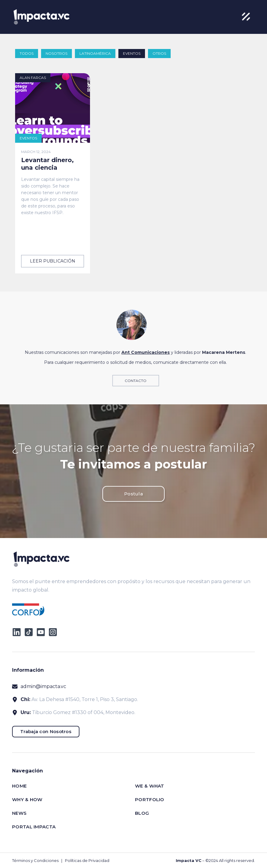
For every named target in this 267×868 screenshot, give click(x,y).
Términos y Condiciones (35, 860)
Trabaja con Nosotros (46, 731)
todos (27, 53)
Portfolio (150, 799)
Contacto (140, 381)
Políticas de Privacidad (87, 860)
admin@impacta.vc (43, 686)
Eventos (132, 53)
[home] (42, 17)
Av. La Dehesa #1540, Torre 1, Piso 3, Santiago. (85, 699)
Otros (159, 53)
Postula (133, 494)
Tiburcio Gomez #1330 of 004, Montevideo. (84, 712)
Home (19, 786)
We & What (150, 786)
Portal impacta (34, 827)
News (19, 813)
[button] (246, 17)
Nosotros (56, 53)
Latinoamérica (95, 53)
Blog (142, 813)
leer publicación (53, 261)
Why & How (27, 799)
